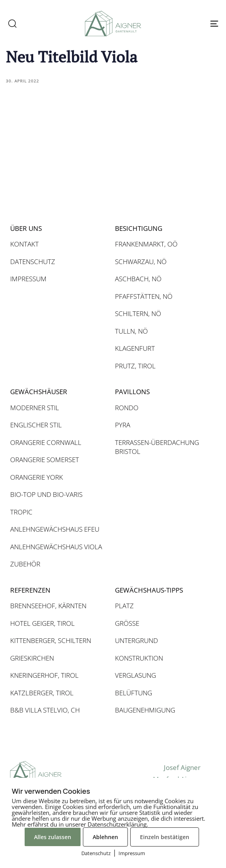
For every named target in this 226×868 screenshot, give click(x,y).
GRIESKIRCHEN (32, 658)
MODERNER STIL (35, 408)
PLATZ (124, 606)
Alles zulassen (53, 837)
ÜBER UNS (26, 228)
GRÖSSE (127, 623)
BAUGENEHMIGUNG (145, 710)
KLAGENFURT (135, 348)
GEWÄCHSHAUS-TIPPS (149, 590)
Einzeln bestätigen (165, 837)
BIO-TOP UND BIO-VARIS (46, 494)
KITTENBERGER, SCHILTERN (51, 640)
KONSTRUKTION (139, 658)
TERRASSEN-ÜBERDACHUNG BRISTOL (157, 447)
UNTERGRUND (136, 640)
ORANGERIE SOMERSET (45, 460)
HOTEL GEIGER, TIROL (42, 623)
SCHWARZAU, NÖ (141, 262)
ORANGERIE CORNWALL (46, 442)
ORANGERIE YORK (37, 477)
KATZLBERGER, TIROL (42, 693)
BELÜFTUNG (134, 693)
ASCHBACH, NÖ (138, 279)
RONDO (127, 408)
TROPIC (21, 512)
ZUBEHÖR (25, 564)
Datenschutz (96, 853)
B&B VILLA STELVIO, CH (45, 710)
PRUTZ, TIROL (135, 366)
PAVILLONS (132, 392)
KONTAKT (24, 244)
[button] (12, 23)
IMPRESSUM (28, 279)
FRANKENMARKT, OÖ (146, 244)
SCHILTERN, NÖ (138, 313)
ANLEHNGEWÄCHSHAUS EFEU (55, 529)
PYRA (123, 425)
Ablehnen (105, 837)
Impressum (132, 853)
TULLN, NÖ (131, 331)
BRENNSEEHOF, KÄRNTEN (48, 606)
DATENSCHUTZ (33, 262)
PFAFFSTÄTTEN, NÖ (144, 296)
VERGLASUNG (135, 675)
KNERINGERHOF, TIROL (44, 675)
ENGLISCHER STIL (36, 425)
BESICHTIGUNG (139, 228)
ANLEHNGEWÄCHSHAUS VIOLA (56, 547)
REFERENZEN (30, 590)
